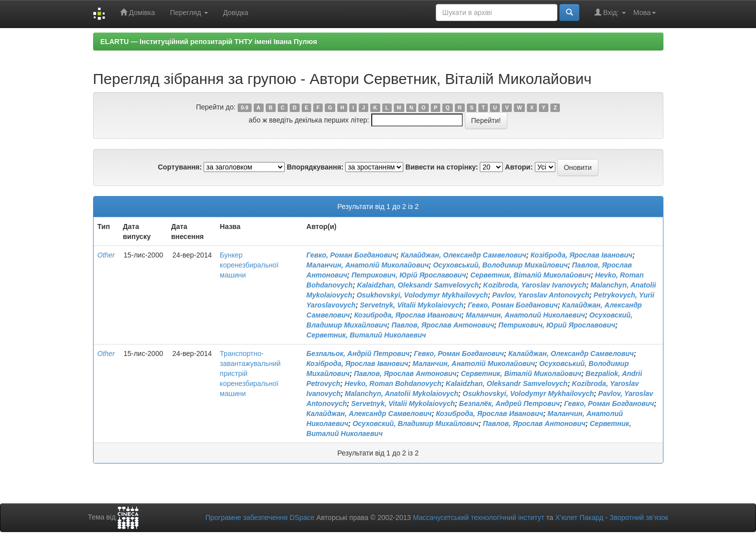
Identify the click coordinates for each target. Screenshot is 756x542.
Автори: (519, 167)
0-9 (244, 107)
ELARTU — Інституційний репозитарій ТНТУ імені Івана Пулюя (209, 41)
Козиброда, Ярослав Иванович (408, 315)
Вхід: (610, 12)
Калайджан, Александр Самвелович (369, 413)
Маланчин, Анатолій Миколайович (367, 265)
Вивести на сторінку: (442, 167)
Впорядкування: (315, 167)
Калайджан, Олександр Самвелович (464, 255)
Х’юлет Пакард (579, 517)
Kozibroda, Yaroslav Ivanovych (535, 285)
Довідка (236, 12)
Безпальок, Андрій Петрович (358, 353)
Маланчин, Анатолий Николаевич (525, 315)
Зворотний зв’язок (639, 517)
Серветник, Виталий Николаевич (366, 335)
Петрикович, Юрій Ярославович (409, 275)
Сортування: (180, 167)
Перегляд (189, 12)
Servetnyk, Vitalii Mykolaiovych (412, 305)
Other (106, 255)
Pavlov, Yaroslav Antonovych (541, 295)
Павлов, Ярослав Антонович (443, 325)
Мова (645, 12)
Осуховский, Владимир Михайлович (416, 423)
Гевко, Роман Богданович (351, 255)
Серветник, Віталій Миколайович (531, 275)
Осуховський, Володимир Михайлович (500, 265)
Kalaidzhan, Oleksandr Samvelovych (418, 285)
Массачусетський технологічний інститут (479, 517)
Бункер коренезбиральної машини (249, 265)
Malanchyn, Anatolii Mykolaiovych (402, 393)
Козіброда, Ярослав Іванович (581, 255)
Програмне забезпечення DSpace (260, 517)
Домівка (138, 12)
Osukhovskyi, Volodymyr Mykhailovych (422, 295)
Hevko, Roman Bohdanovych (393, 383)
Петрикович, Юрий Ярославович (557, 325)
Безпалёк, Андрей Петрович (510, 403)
